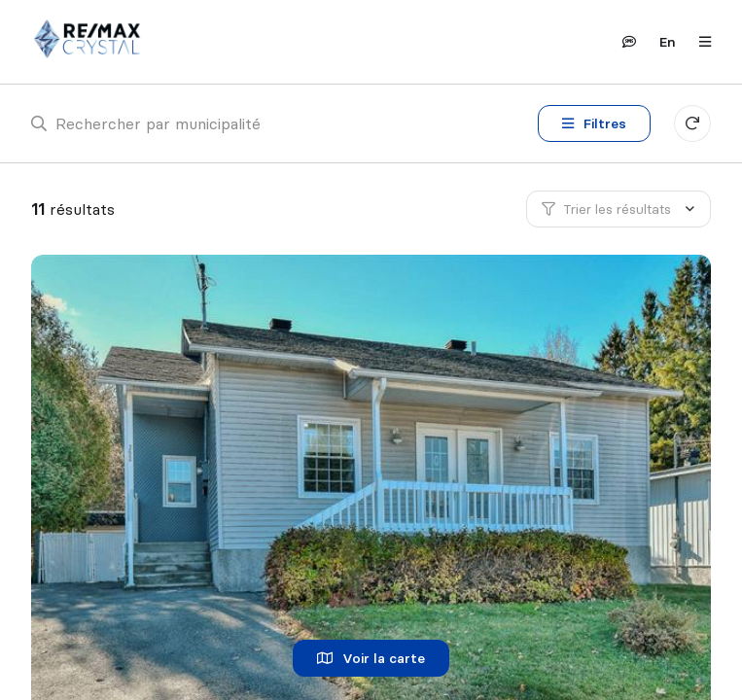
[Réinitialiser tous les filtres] (692, 123)
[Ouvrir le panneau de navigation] (699, 42)
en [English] (668, 42)
